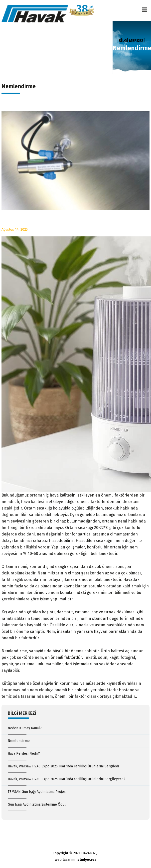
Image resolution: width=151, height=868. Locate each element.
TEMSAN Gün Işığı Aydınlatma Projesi (37, 792)
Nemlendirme (19, 741)
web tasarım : (76, 860)
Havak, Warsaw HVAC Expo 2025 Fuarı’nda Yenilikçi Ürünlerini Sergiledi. (64, 766)
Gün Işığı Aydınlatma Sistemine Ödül (37, 804)
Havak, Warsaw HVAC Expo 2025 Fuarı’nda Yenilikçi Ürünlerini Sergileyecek (67, 779)
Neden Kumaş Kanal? (25, 728)
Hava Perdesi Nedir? (24, 754)
